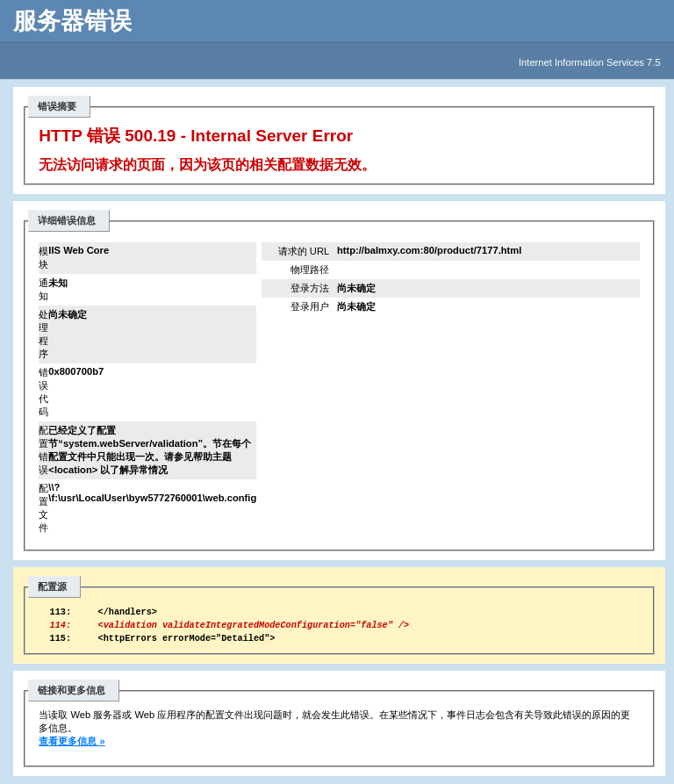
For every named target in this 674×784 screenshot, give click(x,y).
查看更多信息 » (72, 749)
